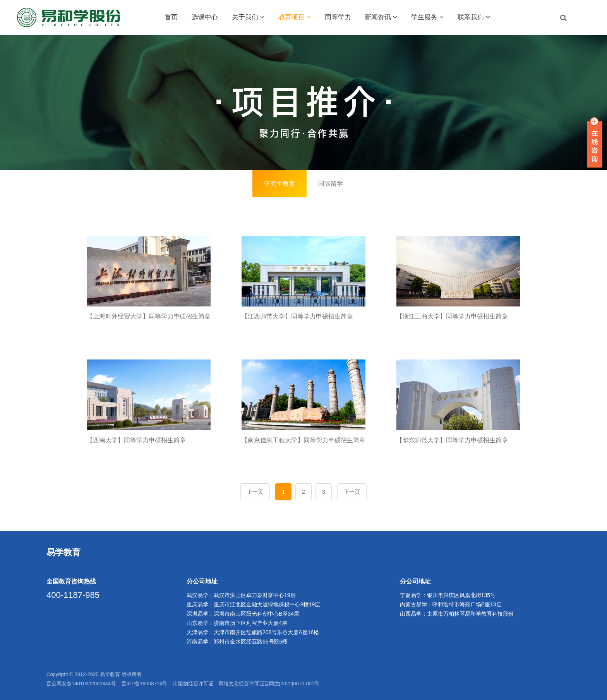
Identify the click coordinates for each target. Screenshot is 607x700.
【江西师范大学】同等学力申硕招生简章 (297, 316)
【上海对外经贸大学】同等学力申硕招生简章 (149, 316)
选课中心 (205, 17)
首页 (171, 17)
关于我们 (248, 17)
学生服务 (427, 17)
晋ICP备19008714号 (145, 684)
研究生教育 (279, 184)
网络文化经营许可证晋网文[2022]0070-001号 (269, 684)
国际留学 (331, 184)
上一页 (255, 492)
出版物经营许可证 (193, 684)
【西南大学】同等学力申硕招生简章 (136, 440)
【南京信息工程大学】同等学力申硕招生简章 (303, 440)
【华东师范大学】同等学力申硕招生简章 (452, 440)
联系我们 (474, 17)
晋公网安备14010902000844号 (81, 684)
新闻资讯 (381, 17)
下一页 (352, 492)
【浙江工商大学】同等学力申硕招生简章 (452, 316)
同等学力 (338, 17)
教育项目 (295, 17)
